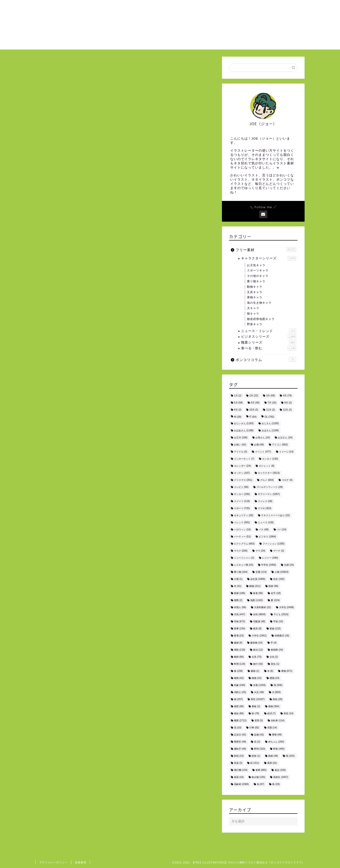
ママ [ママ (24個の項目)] (260, 551)
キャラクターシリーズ (269, 258)
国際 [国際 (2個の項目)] (238, 600)
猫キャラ (253, 314)
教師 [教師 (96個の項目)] (239, 657)
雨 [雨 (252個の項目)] (290, 756)
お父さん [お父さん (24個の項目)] (285, 438)
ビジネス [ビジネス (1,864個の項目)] (267, 537)
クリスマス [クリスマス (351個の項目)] (243, 480)
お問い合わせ (273, 7)
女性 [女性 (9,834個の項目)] (259, 614)
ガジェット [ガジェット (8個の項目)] (267, 466)
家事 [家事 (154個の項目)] (240, 629)
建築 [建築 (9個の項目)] (238, 643)
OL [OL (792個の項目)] (269, 417)
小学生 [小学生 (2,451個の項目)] (259, 636)
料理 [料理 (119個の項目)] (240, 664)
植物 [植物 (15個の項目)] (257, 678)
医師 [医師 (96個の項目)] (273, 586)
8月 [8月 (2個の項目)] (288, 403)
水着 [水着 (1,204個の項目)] (259, 685)
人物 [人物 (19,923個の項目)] (282, 572)
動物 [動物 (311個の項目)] (255, 586)
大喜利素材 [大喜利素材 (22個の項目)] (262, 607)
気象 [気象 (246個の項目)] (240, 685)
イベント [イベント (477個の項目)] (263, 452)
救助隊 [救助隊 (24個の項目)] (277, 650)
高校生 (91, 606)
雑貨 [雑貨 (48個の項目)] (273, 756)
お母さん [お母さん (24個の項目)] (263, 438)
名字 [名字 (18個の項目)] (276, 593)
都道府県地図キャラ (261, 319)
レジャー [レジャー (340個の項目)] (270, 558)
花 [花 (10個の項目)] (238, 728)
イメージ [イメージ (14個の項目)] (286, 452)
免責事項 (81, 862)
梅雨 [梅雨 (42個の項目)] (239, 678)
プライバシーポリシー (53, 862)
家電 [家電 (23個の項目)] (239, 636)
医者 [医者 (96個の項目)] (258, 593)
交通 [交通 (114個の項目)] (261, 572)
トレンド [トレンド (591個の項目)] (242, 522)
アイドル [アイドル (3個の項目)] (241, 452)
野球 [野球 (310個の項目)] (260, 749)
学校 (63, 606)
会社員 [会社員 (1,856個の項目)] (258, 579)
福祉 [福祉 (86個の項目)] (239, 713)
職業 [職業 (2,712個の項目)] (240, 721)
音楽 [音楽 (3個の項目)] (238, 763)
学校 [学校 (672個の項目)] (240, 621)
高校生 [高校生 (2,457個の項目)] (281, 777)
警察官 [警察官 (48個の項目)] (240, 742)
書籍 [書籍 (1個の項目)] (255, 671)
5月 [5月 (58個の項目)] (238, 403)
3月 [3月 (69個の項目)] (270, 396)
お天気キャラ (256, 265)
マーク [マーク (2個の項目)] (279, 551)
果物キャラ (255, 297)
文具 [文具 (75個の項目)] (257, 657)
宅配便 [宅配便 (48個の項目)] (259, 621)
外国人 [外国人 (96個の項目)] (240, 607)
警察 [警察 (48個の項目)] (277, 735)
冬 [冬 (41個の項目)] (238, 586)
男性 (76, 606)
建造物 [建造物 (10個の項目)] (256, 643)
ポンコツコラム (266, 359)
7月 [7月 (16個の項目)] (272, 403)
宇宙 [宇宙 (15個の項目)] (278, 621)
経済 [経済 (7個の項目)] (272, 713)
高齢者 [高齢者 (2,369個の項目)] (241, 784)
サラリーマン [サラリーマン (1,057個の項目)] (269, 494)
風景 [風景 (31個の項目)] (272, 763)
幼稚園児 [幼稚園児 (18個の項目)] (282, 636)
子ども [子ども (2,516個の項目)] (281, 614)
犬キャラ (253, 308)
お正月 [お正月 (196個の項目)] (241, 438)
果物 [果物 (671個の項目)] (287, 671)
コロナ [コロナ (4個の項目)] (287, 480)
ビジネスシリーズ (269, 337)
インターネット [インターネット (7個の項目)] (244, 459)
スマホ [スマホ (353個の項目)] (265, 508)
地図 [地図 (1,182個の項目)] (257, 600)
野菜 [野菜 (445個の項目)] (279, 749)
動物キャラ (255, 287)
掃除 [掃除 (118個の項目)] (240, 650)
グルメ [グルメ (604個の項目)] (267, 480)
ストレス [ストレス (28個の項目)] (265, 501)
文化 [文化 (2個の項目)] (274, 657)
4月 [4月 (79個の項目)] (287, 396)
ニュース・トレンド (269, 331)
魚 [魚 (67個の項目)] (261, 784)
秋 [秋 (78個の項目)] (255, 713)
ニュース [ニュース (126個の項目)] (266, 522)
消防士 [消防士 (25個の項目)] (240, 692)
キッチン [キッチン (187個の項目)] (242, 473)
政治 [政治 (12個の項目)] (258, 650)
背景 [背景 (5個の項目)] (259, 721)
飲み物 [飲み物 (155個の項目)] (258, 777)
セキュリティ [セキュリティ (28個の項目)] (244, 515)
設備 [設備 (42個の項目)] (259, 735)
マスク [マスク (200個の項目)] (241, 551)
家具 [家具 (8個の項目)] (257, 629)
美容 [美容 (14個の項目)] (288, 713)
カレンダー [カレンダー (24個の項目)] (242, 466)
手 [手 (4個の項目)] (274, 643)
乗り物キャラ (256, 281)
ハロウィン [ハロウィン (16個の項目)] (242, 530)
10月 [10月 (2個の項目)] (254, 410)
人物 (50, 606)
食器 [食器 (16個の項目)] (239, 777)
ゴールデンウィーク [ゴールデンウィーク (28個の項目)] (270, 487)
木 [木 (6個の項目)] (270, 671)
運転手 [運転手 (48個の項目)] (240, 749)
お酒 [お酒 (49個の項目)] (259, 445)
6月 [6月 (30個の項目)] (255, 403)
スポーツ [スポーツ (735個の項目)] (242, 508)
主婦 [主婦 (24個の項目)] (289, 565)
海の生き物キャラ (259, 303)
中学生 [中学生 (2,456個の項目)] (269, 565)
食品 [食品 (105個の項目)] (280, 770)
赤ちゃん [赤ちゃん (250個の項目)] (276, 742)
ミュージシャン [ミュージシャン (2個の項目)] (244, 558)
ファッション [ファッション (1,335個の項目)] (274, 544)
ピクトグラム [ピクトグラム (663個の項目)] (244, 544)
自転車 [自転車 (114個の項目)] (278, 721)
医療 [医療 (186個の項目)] (240, 593)
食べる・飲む (269, 348)
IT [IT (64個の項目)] (253, 417)
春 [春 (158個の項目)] (238, 671)
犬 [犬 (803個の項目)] (276, 692)
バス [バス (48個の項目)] (264, 530)
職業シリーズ (269, 343)
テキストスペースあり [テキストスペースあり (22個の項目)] (275, 515)
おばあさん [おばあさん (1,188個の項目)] (244, 430)
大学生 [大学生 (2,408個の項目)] (287, 607)
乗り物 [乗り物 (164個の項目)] (241, 572)
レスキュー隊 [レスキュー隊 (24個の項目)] (244, 565)
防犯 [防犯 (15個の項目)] (239, 756)
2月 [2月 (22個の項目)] (254, 396)
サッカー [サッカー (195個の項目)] (242, 494)
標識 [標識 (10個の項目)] (274, 678)
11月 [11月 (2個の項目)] (270, 410)
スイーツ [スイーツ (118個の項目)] (242, 501)
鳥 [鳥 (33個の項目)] (276, 784)
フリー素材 (51, 66)
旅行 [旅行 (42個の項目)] (258, 664)
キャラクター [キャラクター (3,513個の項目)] (269, 473)
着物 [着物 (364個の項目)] (274, 706)
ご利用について (238, 7)
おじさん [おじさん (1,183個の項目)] (270, 423)
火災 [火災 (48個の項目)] (259, 692)
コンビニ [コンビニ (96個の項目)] (241, 487)
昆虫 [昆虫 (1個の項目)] (275, 664)
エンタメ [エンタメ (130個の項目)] (270, 459)
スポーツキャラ (258, 270)
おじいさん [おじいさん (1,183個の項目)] (244, 423)
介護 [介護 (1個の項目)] (238, 579)
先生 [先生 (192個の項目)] (279, 579)
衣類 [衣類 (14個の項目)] (272, 728)
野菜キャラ (255, 324)
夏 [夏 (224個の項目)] (275, 600)
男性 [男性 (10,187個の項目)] (258, 699)
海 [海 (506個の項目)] (278, 685)
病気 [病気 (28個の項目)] (278, 699)
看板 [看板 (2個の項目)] (256, 706)
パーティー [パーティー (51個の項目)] (242, 537)
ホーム (209, 7)
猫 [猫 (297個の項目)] (238, 699)
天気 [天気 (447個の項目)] (240, 614)
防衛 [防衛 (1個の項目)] (256, 756)
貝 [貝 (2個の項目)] (257, 742)
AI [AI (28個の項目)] (238, 417)
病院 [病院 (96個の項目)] (239, 706)
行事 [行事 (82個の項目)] (254, 728)
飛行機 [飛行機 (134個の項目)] (241, 770)
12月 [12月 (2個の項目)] (287, 410)
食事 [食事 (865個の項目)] (261, 770)
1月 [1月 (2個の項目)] (238, 396)
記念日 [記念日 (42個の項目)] (240, 735)
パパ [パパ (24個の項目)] (282, 530)
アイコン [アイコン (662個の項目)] (280, 445)
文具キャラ (255, 292)
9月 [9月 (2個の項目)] (238, 410)
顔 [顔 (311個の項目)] (255, 763)
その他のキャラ (258, 276)
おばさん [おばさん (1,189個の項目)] (270, 430)
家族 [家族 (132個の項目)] (275, 629)
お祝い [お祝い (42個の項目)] (240, 445)
